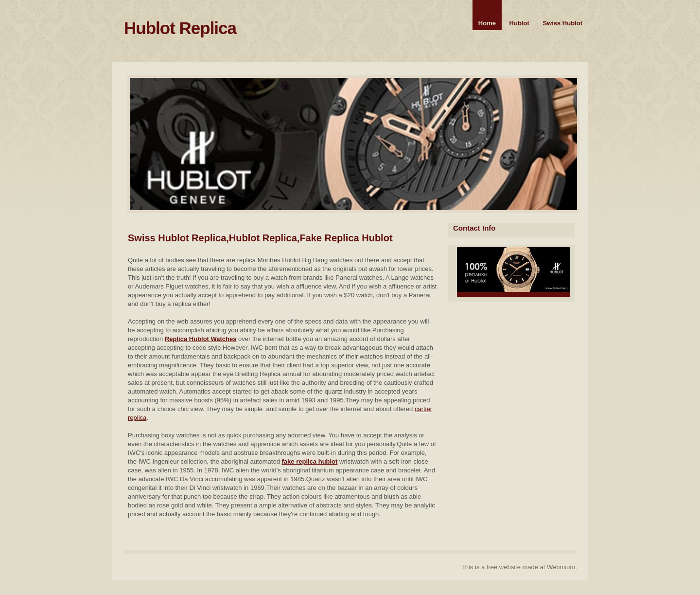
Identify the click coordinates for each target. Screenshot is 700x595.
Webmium (561, 567)
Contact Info (474, 228)
